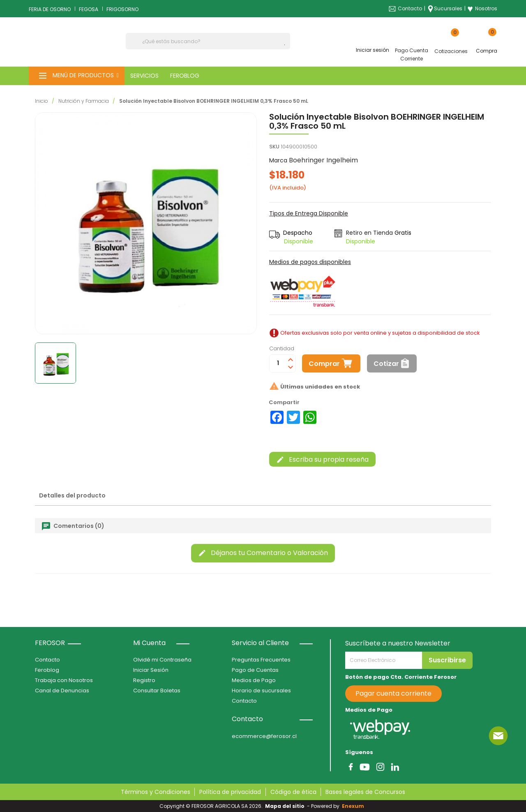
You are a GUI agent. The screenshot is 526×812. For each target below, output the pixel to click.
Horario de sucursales (261, 691)
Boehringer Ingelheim (323, 160)
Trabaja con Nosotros (64, 680)
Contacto (410, 8)
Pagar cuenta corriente (393, 693)
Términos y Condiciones (156, 792)
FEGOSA (89, 9)
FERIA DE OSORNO (50, 9)
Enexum (354, 806)
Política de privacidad (230, 792)
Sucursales (448, 8)
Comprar (324, 364)
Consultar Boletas (157, 691)
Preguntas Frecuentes (261, 660)
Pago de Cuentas (255, 670)
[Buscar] (208, 41)
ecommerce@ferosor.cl (264, 736)
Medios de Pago (254, 680)
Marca (278, 160)
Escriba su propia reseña (322, 459)
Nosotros (482, 9)
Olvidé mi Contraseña (162, 660)
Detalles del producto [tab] (72, 495)
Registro (144, 680)
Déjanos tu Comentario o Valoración (263, 553)
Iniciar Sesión (151, 670)
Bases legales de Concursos (365, 792)
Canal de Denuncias (62, 691)
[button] (77, 76)
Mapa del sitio (285, 806)
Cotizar (386, 364)
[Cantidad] (278, 363)
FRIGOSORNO (122, 9)
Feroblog (47, 670)
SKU (274, 147)
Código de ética (293, 792)
